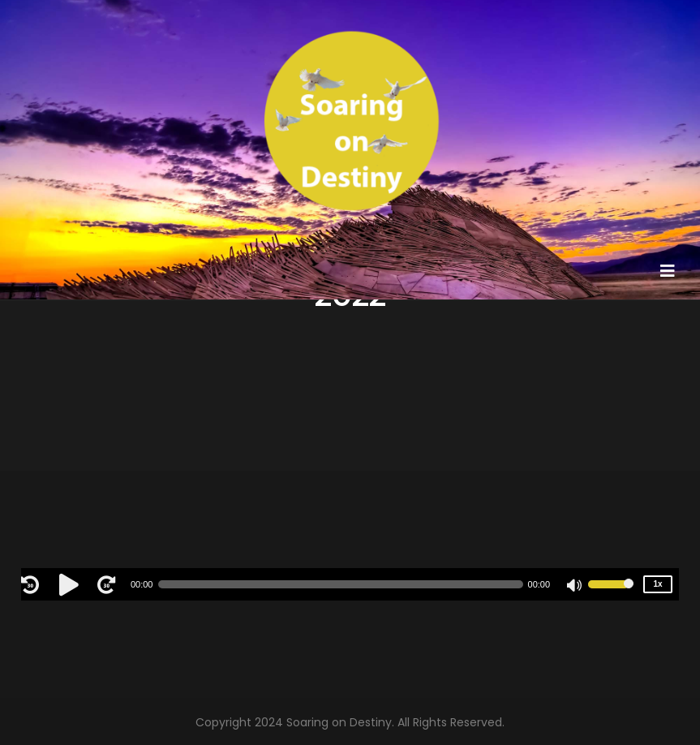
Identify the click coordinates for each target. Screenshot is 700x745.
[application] (350, 584)
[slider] (340, 584)
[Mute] (575, 587)
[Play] (71, 584)
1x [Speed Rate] (658, 584)
